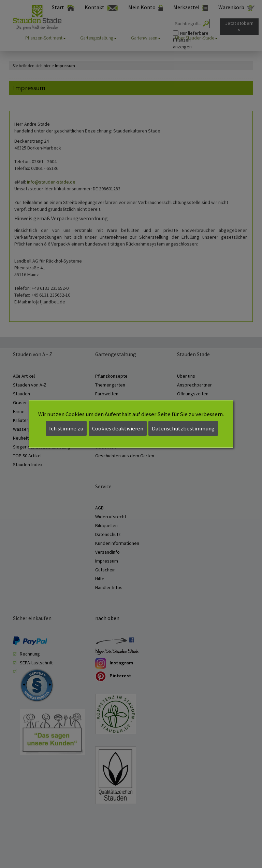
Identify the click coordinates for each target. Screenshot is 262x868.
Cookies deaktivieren (118, 428)
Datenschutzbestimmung (183, 428)
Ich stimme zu (66, 428)
